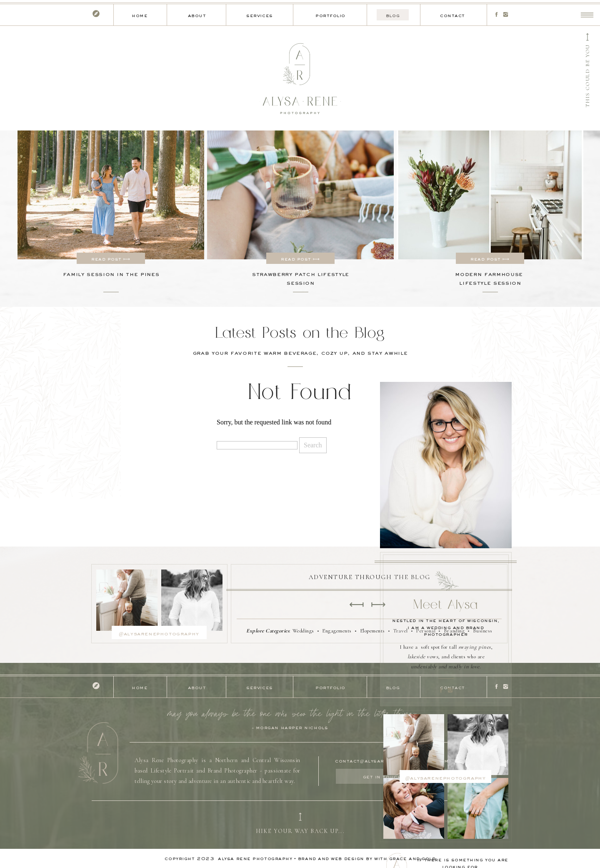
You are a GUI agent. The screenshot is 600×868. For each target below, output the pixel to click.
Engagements (337, 631)
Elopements (372, 631)
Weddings (303, 631)
